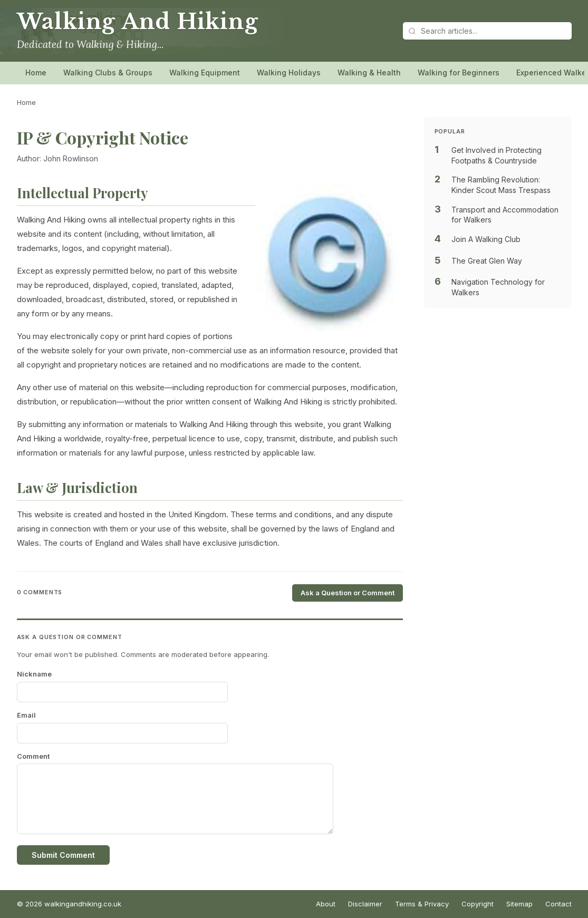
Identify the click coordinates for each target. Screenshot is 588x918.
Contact (558, 904)
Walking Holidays (289, 73)
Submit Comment (63, 855)
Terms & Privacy (422, 904)
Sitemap (519, 904)
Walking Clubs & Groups (108, 73)
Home (36, 73)
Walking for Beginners (459, 73)
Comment (33, 756)
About (326, 904)
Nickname (34, 674)
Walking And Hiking (138, 22)
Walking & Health (369, 73)
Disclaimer (365, 904)
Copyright (478, 904)
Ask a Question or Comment (348, 593)
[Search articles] (487, 31)
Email (26, 715)
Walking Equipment (205, 73)
